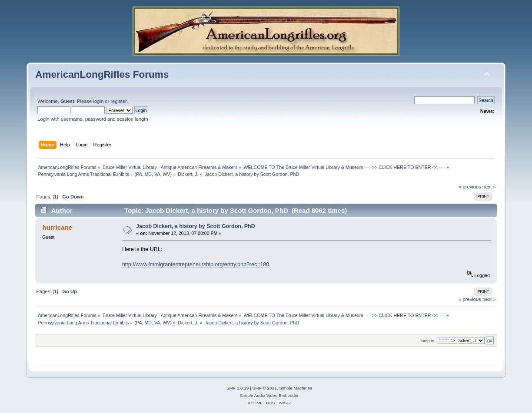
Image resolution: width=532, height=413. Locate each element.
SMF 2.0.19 (238, 388)
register (118, 101)
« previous (470, 187)
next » (489, 187)
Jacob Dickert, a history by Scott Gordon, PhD (196, 226)
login (98, 101)
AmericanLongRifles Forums (102, 74)
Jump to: (427, 341)
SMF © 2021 (265, 388)
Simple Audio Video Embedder (269, 395)
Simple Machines (296, 388)
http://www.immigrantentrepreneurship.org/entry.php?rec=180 (196, 264)
